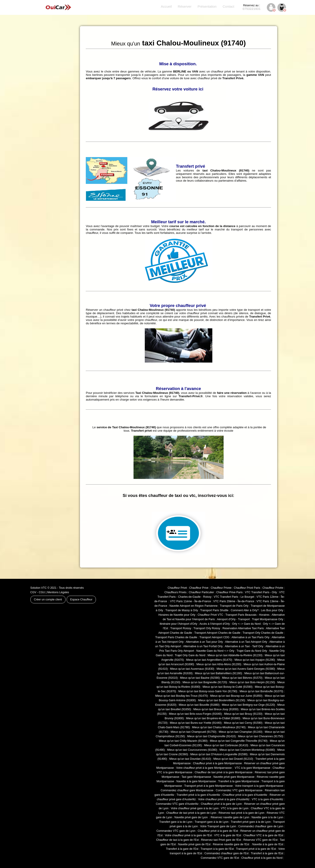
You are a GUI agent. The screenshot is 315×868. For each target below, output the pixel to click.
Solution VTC (39, 588)
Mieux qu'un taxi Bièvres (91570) (242, 678)
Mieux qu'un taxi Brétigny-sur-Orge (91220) (248, 705)
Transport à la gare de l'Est (217, 849)
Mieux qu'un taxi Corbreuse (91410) (226, 745)
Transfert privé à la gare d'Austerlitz (198, 795)
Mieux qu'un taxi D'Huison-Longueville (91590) (219, 754)
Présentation (207, 6)
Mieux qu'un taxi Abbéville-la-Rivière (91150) (235, 655)
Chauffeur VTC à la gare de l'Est (263, 835)
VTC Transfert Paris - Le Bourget (234, 597)
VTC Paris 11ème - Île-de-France (190, 601)
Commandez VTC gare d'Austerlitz (177, 804)
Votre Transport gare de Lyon (218, 826)
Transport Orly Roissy (207, 628)
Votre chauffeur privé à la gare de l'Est (188, 835)
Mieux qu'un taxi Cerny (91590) (243, 723)
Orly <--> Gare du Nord (246, 624)
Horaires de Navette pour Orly (177, 615)
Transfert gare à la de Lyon (176, 822)
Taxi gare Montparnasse (196, 777)
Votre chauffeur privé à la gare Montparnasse (204, 768)
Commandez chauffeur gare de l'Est (227, 853)
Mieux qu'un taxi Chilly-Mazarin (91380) (183, 741)
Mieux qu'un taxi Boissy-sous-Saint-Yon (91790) (208, 691)
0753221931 (252, 7)
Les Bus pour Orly (272, 610)
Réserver (185, 6)
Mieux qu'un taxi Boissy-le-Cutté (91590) (228, 687)
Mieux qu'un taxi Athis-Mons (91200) (219, 664)
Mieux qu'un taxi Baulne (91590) (200, 678)
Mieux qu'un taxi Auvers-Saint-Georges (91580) (246, 669)
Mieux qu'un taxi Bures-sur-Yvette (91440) (196, 723)
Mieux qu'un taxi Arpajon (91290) (255, 660)
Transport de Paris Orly (234, 606)
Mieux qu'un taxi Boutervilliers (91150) (222, 700)
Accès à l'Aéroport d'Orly (215, 624)
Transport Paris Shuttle (214, 610)
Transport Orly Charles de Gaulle (263, 633)
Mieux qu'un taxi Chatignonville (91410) (211, 736)
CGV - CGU (38, 592)
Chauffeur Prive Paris (230, 592)
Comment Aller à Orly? (245, 610)
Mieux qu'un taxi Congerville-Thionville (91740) (239, 741)
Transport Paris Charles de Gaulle (176, 637)
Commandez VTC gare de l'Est (220, 858)
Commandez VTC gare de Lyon (176, 831)
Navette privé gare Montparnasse (234, 777)
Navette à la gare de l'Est (268, 844)
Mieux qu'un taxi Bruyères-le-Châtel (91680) (213, 718)
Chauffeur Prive (199, 588)
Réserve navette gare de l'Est (231, 844)
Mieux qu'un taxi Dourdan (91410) (190, 759)
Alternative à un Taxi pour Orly (204, 642)
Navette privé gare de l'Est (194, 844)
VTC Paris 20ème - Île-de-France (234, 601)
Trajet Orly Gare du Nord (190, 655)
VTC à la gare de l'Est (228, 835)
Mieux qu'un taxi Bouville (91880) (199, 705)
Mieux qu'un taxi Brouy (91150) (243, 714)
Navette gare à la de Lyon (267, 817)
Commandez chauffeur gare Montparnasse (187, 790)
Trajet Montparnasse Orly (268, 619)
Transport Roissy (181, 628)
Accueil (166, 6)
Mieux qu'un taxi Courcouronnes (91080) (192, 750)
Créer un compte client (48, 600)
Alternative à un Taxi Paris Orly (250, 637)
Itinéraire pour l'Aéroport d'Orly (178, 624)
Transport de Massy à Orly (182, 610)
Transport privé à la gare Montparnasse (208, 786)
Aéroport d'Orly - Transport (233, 619)
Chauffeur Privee (221, 588)
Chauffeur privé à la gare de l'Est (218, 831)
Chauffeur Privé (177, 588)
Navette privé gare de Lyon (191, 817)
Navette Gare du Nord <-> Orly (215, 651)
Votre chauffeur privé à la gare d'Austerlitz (224, 799)
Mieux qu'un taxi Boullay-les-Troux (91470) (182, 696)
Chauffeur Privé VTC (211, 615)
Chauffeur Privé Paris (247, 588)
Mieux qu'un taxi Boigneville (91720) (205, 682)
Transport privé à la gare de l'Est (256, 849)
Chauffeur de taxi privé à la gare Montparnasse (223, 772)
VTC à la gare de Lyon (235, 808)
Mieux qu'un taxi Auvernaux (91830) (192, 669)
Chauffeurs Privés (175, 592)
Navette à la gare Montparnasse (196, 781)
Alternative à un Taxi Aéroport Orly (246, 642)
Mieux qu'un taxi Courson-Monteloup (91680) (247, 750)
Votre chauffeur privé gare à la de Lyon (195, 808)
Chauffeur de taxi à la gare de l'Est (178, 840)
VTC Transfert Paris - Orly (261, 592)
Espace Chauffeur (81, 600)
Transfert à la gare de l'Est (182, 849)
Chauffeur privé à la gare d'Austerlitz (245, 795)
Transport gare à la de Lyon (212, 822)
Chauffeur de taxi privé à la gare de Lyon (191, 813)
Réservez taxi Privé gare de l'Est (221, 840)
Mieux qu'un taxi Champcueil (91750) (194, 732)
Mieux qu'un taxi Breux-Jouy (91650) (216, 709)
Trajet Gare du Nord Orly (252, 651)
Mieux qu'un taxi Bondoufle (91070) (261, 691)
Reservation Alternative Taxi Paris (243, 628)
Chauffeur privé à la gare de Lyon (221, 804)
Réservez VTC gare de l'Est (261, 840)
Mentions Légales (58, 592)
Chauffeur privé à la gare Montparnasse (217, 763)
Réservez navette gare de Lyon (230, 817)
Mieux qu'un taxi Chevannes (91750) (261, 736)
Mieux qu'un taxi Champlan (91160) (240, 732)
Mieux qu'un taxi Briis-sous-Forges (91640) (195, 714)
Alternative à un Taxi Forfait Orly (203, 646)
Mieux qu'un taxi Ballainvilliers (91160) (218, 673)
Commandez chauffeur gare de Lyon (261, 826)
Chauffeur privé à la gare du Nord (262, 858)
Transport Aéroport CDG (214, 637)
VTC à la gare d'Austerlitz (267, 799)
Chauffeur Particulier (201, 592)
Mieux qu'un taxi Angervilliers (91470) (209, 660)
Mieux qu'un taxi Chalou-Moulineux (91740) (219, 727)
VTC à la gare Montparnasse (252, 768)
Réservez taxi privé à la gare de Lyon (241, 813)
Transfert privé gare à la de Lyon (251, 822)
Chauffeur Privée (273, 588)
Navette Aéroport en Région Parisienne (193, 606)
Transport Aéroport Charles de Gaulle (217, 633)
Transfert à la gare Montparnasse (239, 781)
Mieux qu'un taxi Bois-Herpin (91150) (252, 682)
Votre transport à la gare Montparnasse (259, 786)
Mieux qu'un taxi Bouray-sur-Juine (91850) (236, 696)
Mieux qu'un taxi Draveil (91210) (233, 759)
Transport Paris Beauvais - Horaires (247, 615)
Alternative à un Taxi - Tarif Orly (244, 646)
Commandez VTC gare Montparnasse (239, 790)
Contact (229, 6)
